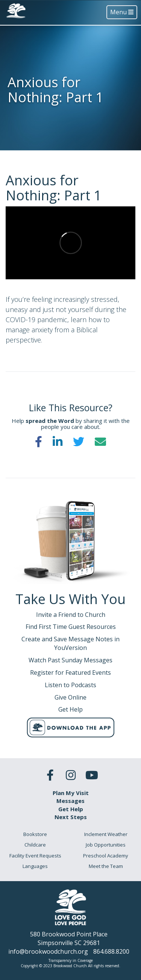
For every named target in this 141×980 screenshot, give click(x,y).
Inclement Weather (106, 834)
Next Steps (71, 817)
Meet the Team (106, 866)
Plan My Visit (71, 793)
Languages (35, 866)
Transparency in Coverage (71, 960)
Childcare (35, 845)
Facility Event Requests (35, 856)
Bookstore (35, 834)
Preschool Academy (106, 856)
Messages (70, 801)
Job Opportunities (106, 845)
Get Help (71, 809)
